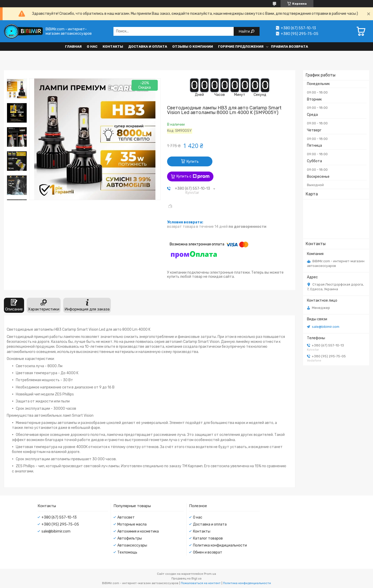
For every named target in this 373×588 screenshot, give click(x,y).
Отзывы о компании (193, 47)
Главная (73, 47)
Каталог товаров (208, 538)
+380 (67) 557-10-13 (59, 517)
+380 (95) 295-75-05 (60, 524)
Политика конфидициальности (220, 545)
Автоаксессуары (132, 545)
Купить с (193, 176)
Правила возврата (289, 47)
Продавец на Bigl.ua (187, 578)
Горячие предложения (241, 47)
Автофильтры (130, 538)
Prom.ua (210, 574)
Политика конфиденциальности (247, 583)
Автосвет (126, 517)
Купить (193, 162)
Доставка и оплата (148, 47)
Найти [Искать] (245, 31)
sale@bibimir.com (326, 327)
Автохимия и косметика (138, 531)
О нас (92, 47)
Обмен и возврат (208, 552)
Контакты (113, 47)
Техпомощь (127, 552)
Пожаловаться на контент (201, 583)
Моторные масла (132, 524)
